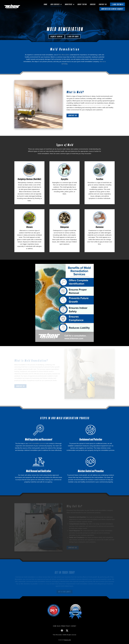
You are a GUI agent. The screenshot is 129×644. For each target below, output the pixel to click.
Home (45, 4)
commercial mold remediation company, (95, 105)
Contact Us (103, 4)
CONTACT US (73, 115)
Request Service (57, 37)
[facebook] (62, 630)
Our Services (56, 4)
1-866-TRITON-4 (118, 4)
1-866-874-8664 (73, 37)
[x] (67, 630)
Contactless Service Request (112, 9)
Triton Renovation (64, 55)
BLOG (59, 626)
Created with (64, 640)
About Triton (82, 4)
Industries (70, 4)
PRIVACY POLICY (66, 626)
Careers (93, 4)
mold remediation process (37, 443)
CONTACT (74, 626)
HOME (55, 626)
